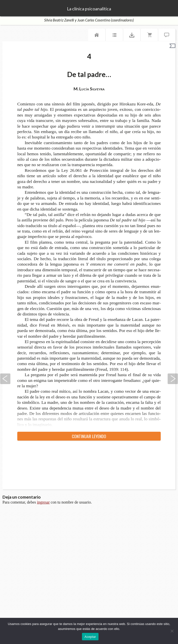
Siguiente (173, 379)
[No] (172, 631)
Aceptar (90, 637)
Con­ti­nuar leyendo (89, 436)
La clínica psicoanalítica (89, 9)
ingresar (43, 502)
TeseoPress (10, 8)
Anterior (5, 379)
